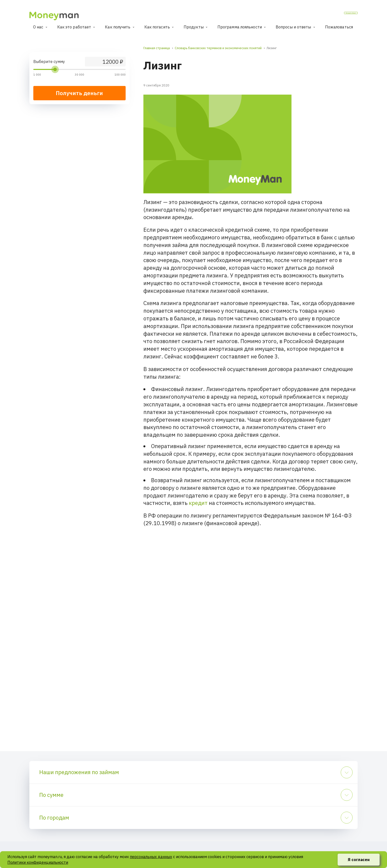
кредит (198, 503)
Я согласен (359, 860)
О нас (38, 27)
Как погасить (157, 27)
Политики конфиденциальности (38, 862)
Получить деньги (79, 93)
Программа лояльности (240, 27)
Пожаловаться (339, 27)
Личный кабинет (338, 15)
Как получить (118, 27)
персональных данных (151, 857)
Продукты (194, 27)
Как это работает (74, 27)
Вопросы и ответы (293, 27)
